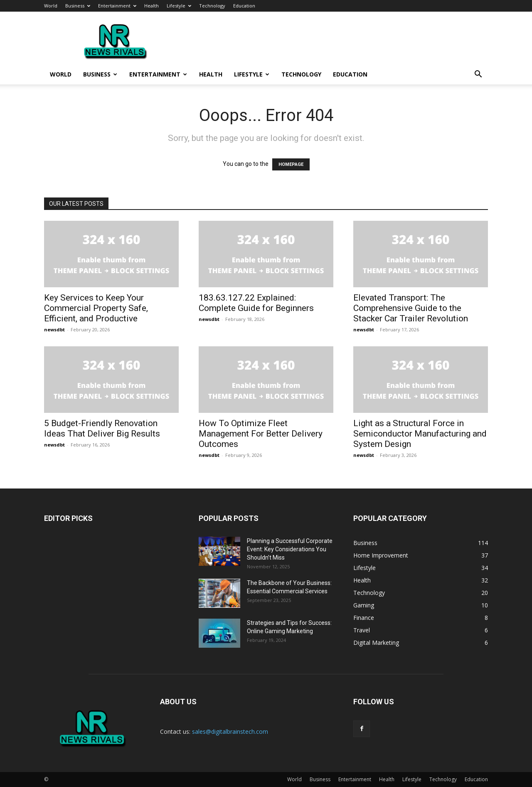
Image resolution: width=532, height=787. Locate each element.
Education (244, 6)
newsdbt (54, 329)
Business (78, 6)
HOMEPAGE (291, 164)
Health (151, 6)
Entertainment (117, 6)
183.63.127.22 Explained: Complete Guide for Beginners (256, 303)
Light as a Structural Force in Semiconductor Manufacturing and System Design (420, 434)
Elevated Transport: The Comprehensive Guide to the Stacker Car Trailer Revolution (411, 308)
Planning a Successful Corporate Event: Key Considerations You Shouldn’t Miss (290, 549)
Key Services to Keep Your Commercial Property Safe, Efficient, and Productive (96, 308)
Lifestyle (179, 6)
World (51, 6)
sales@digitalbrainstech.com (230, 731)
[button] (478, 75)
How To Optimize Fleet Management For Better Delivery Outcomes (261, 434)
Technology (212, 6)
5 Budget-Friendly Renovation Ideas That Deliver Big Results (102, 428)
